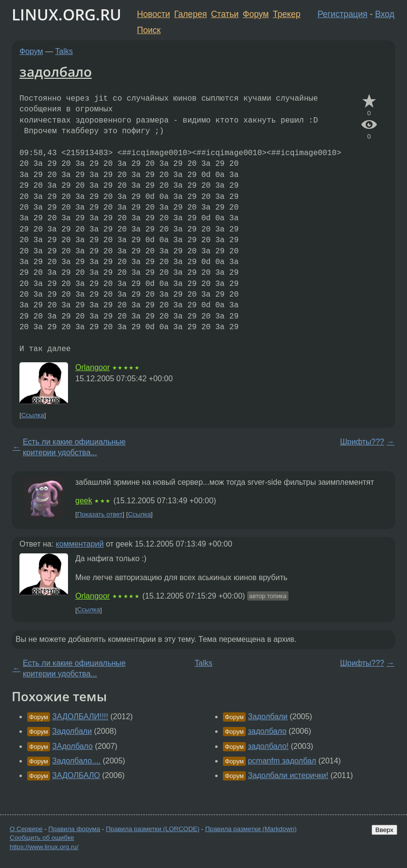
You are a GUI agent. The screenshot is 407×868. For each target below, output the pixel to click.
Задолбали (72, 731)
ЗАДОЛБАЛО (76, 775)
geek (84, 501)
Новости (153, 14)
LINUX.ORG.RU (67, 14)
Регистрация (343, 14)
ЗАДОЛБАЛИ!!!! (80, 717)
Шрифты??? (362, 442)
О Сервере (26, 829)
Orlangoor (93, 367)
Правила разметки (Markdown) (251, 829)
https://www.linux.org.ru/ (44, 847)
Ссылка (33, 415)
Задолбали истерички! (288, 775)
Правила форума (75, 829)
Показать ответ (100, 514)
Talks (64, 51)
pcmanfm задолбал (282, 761)
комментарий (80, 544)
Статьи (225, 14)
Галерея (191, 14)
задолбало (56, 71)
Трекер (287, 14)
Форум (256, 14)
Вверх (384, 830)
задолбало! (268, 746)
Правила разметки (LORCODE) (153, 829)
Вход (385, 14)
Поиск (149, 30)
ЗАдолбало (72, 746)
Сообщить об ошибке (42, 838)
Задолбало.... (76, 761)
